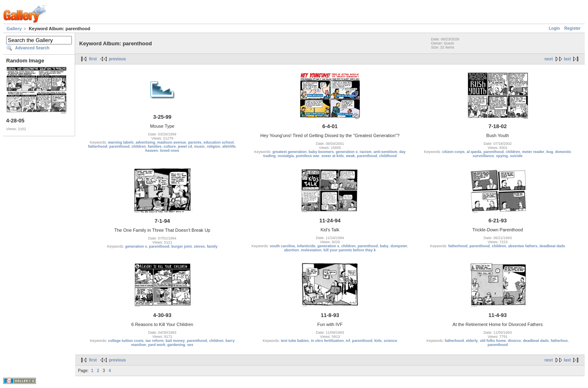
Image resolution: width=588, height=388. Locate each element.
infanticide (306, 246)
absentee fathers (523, 246)
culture (170, 146)
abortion (292, 250)
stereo (199, 246)
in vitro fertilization (327, 341)
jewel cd (185, 146)
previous (118, 59)
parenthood (119, 146)
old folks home (493, 341)
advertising (145, 142)
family (212, 246)
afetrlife (229, 146)
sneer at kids (333, 156)
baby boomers (321, 152)
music (200, 146)
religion (214, 146)
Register (572, 28)
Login (554, 28)
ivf (348, 341)
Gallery (14, 29)
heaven (152, 151)
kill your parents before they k (350, 250)
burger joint (182, 246)
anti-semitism (385, 152)
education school (218, 142)
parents (195, 142)
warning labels (121, 142)
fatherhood (97, 146)
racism (366, 152)
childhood (388, 156)
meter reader (533, 152)
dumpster (399, 246)
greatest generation (290, 152)
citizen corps (453, 152)
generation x (347, 152)
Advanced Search (32, 48)
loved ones (170, 151)
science (391, 341)
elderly (472, 341)
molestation (311, 250)
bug (550, 152)
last (567, 59)
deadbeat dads (552, 246)
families (155, 146)
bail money (175, 341)
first (93, 59)
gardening (176, 345)
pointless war (307, 156)
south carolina (283, 246)
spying (502, 156)
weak (350, 156)
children (139, 146)
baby (384, 246)
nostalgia (286, 156)
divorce (514, 341)
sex (190, 345)
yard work (157, 345)
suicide (516, 156)
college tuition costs (126, 341)
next (549, 59)
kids (378, 341)
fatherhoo (559, 341)
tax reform (155, 341)
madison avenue (172, 142)
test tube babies (295, 341)
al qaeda (474, 152)
